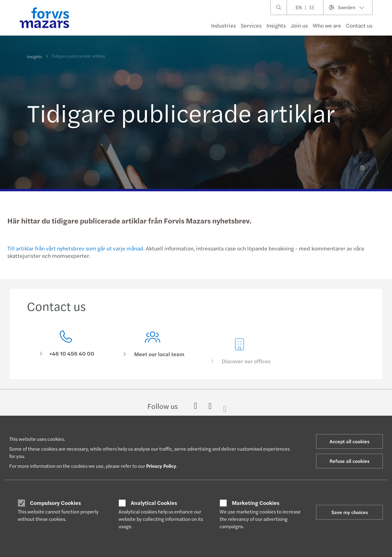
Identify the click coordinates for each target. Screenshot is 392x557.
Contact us (359, 25)
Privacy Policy (161, 466)
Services (251, 25)
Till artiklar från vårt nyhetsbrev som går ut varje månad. (76, 248)
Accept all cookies (349, 441)
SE (312, 7)
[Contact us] (66, 346)
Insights (276, 25)
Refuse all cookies (349, 461)
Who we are (327, 25)
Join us (299, 25)
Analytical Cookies (154, 503)
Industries (223, 25)
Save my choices (350, 512)
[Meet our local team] (153, 355)
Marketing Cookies (256, 503)
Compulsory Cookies (55, 503)
